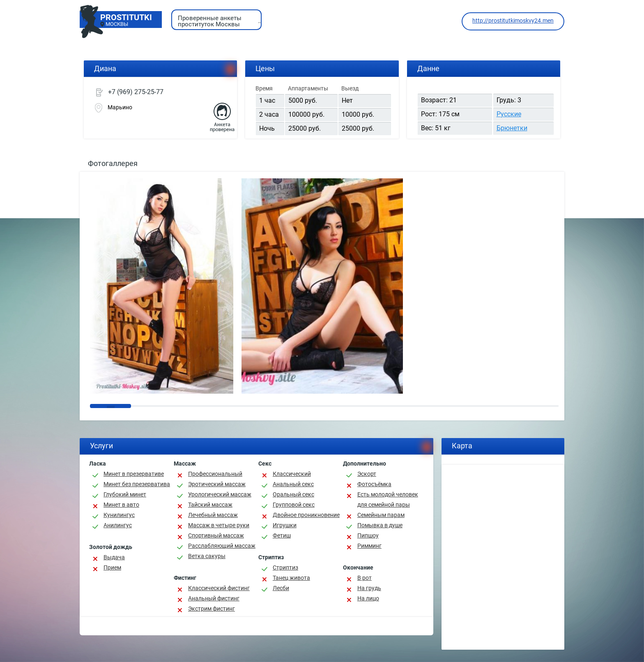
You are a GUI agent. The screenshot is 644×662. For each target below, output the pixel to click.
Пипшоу (368, 535)
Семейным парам (381, 515)
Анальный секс (293, 484)
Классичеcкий (292, 474)
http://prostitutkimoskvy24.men (513, 21)
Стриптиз (285, 567)
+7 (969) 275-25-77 (136, 92)
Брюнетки (512, 128)
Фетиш (282, 535)
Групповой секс (294, 505)
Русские (509, 114)
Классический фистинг (219, 588)
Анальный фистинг (214, 598)
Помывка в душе (380, 525)
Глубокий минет (125, 494)
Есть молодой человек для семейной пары (388, 499)
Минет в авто (121, 505)
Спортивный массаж (216, 535)
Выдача (114, 557)
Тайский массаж (210, 505)
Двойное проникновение (306, 515)
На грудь (369, 588)
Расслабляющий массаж (222, 546)
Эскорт (367, 474)
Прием (112, 567)
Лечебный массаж (213, 515)
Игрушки (285, 525)
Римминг (369, 546)
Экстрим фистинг (212, 609)
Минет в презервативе (134, 474)
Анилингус (118, 525)
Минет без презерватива (137, 484)
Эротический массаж (217, 484)
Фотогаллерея (113, 163)
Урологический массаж (220, 494)
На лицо (368, 598)
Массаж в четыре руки (219, 525)
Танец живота (291, 578)
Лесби (281, 588)
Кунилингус (119, 515)
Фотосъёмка (374, 484)
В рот (365, 578)
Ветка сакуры (207, 556)
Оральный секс (293, 494)
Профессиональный (215, 474)
